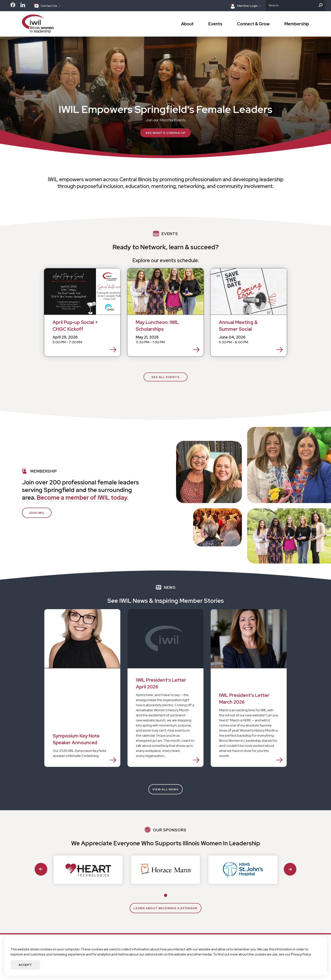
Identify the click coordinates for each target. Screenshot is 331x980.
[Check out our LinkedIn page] (23, 7)
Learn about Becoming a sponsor (165, 908)
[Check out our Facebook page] (13, 6)
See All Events (165, 377)
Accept (25, 965)
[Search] (295, 6)
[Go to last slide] (41, 869)
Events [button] (215, 24)
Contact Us (47, 5)
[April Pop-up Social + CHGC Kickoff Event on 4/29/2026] (82, 312)
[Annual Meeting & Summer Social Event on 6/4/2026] (249, 312)
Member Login (246, 6)
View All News (165, 789)
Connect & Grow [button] (253, 24)
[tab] (166, 895)
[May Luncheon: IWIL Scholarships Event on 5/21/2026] (165, 312)
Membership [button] (297, 24)
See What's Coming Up (165, 133)
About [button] (187, 24)
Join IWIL (37, 513)
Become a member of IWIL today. (83, 498)
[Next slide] (290, 869)
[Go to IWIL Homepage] (47, 24)
